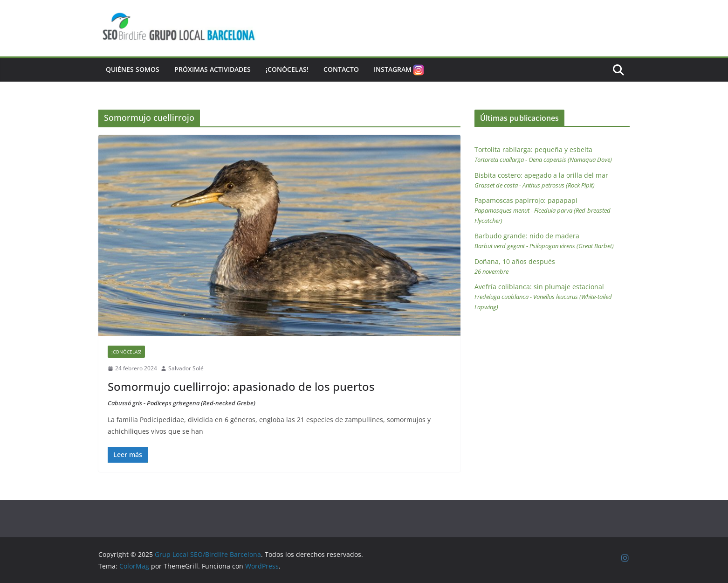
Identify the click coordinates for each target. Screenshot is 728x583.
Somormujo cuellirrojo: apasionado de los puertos (241, 393)
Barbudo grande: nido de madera (544, 241)
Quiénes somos (133, 69)
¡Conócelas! (287, 69)
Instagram (400, 70)
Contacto (341, 69)
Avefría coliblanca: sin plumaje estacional (543, 297)
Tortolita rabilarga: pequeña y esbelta (543, 154)
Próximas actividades (213, 69)
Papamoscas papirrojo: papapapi (543, 210)
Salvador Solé (186, 368)
